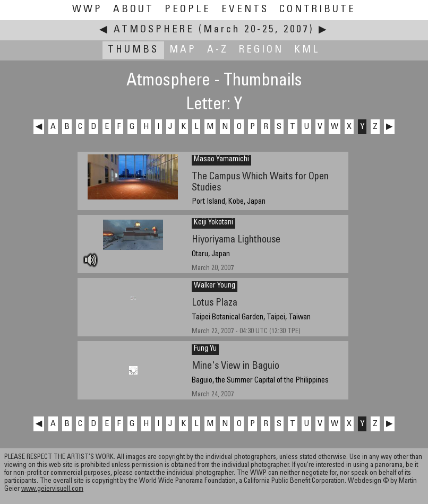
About (134, 10)
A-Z (218, 50)
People (188, 10)
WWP (87, 10)
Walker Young (215, 286)
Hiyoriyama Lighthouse (236, 240)
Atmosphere (154, 30)
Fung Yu (205, 349)
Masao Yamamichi (221, 160)
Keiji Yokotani (213, 223)
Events (245, 10)
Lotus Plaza (215, 303)
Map (183, 50)
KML (307, 50)
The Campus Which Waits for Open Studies (260, 183)
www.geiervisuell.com (52, 489)
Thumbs (133, 50)
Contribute (318, 10)
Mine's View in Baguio (236, 366)
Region (261, 50)
